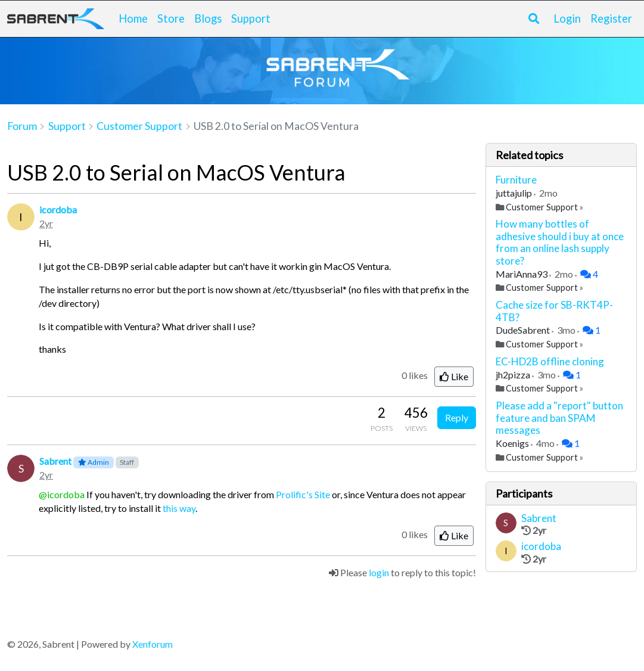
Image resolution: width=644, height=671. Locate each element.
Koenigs (513, 443)
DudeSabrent (524, 330)
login (379, 572)
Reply (457, 417)
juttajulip (515, 193)
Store (171, 18)
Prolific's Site (303, 494)
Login (567, 18)
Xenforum (153, 644)
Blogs (208, 18)
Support (251, 18)
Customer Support (542, 207)
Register (611, 18)
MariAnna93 (522, 274)
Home (133, 18)
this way (179, 508)
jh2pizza (514, 375)
